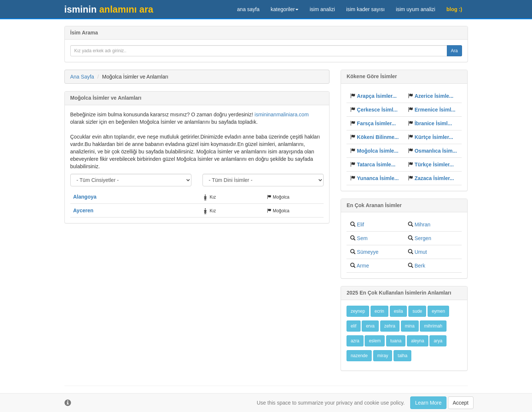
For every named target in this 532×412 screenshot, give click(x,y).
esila (399, 311)
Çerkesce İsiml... (377, 110)
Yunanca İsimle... (378, 178)
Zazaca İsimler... (434, 178)
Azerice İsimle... (434, 96)
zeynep (358, 311)
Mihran (423, 225)
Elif (360, 225)
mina (410, 326)
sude (417, 311)
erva (370, 326)
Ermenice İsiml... (435, 110)
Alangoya (85, 197)
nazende (359, 356)
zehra (390, 326)
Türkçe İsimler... (434, 165)
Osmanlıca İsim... (436, 151)
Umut (421, 252)
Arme (363, 266)
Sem (362, 238)
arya (438, 341)
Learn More (428, 403)
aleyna (417, 341)
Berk (420, 266)
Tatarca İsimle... (376, 165)
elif (353, 326)
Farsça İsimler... (376, 123)
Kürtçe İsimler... (434, 137)
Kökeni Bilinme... (378, 137)
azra (355, 341)
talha (402, 356)
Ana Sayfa (82, 77)
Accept (461, 403)
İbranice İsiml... (433, 123)
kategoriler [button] (285, 9)
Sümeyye (368, 252)
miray (383, 356)
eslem (375, 341)
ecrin (379, 311)
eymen (438, 311)
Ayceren (83, 210)
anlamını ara (109, 9)
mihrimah (433, 326)
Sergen (423, 238)
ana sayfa (248, 9)
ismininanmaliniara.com (282, 114)
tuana (396, 341)
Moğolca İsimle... (378, 151)
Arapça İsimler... (377, 96)
